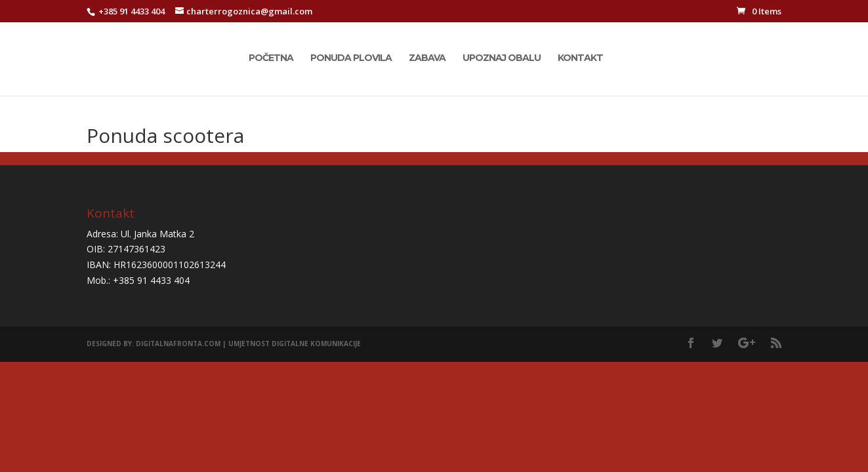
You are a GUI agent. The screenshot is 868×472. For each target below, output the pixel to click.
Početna (271, 58)
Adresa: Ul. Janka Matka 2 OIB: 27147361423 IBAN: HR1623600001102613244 (156, 249)
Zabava (427, 58)
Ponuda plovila (351, 58)
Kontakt (580, 58)
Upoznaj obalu (502, 58)
